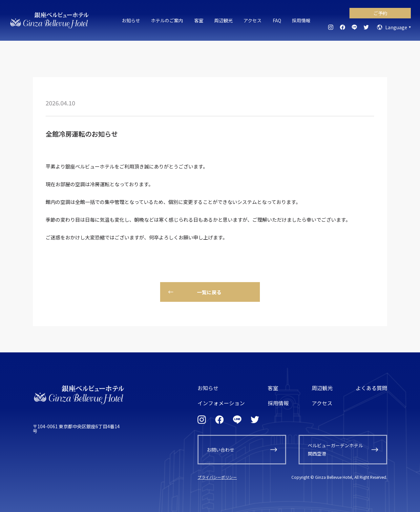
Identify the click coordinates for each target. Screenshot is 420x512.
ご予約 (380, 13)
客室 (199, 20)
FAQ (277, 20)
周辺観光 (223, 20)
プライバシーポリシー (217, 477)
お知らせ (131, 20)
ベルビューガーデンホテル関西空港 (335, 449)
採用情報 (301, 20)
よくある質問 (371, 388)
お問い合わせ (220, 450)
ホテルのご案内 (167, 20)
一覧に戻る (209, 292)
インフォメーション (221, 403)
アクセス (252, 20)
